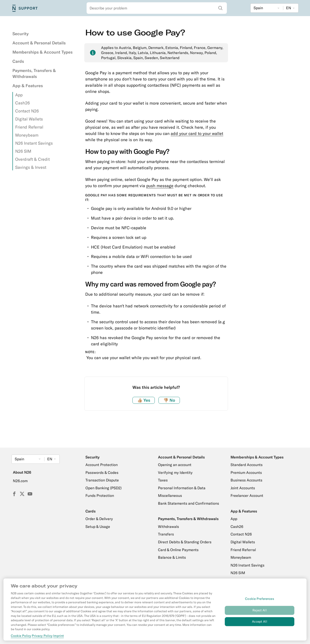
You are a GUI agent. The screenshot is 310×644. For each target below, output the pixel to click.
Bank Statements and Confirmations (189, 503)
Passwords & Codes (102, 472)
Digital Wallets (29, 119)
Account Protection (102, 465)
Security (20, 34)
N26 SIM (23, 151)
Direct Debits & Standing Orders (185, 542)
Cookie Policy (21, 636)
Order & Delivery (99, 519)
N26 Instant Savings (34, 143)
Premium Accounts (246, 472)
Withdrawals (168, 527)
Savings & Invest (31, 167)
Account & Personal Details (39, 43)
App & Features (28, 86)
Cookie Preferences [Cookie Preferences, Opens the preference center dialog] (260, 599)
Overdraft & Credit (32, 159)
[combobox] (157, 8)
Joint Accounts (243, 488)
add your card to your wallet (197, 133)
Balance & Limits (172, 557)
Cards (18, 61)
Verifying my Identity (175, 472)
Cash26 (22, 103)
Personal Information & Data (182, 488)
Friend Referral (29, 127)
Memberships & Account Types (42, 52)
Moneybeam (27, 135)
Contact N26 (27, 111)
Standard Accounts (247, 465)
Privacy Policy (42, 636)
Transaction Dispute (102, 480)
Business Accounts (246, 480)
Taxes (163, 480)
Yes (144, 400)
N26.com (20, 481)
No (169, 400)
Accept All (259, 621)
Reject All (259, 610)
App (19, 95)
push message (160, 186)
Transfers (166, 534)
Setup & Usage (98, 527)
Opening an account (175, 465)
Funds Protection (100, 495)
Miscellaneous (170, 495)
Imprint (58, 636)
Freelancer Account (247, 495)
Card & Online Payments (178, 550)
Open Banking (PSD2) (104, 488)
